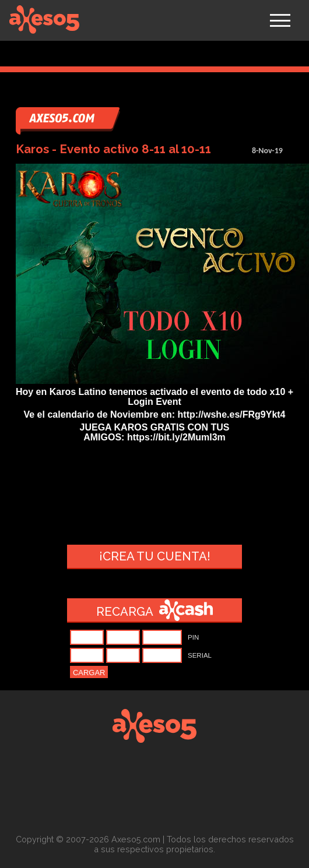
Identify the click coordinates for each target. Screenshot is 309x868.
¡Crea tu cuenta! (155, 556)
